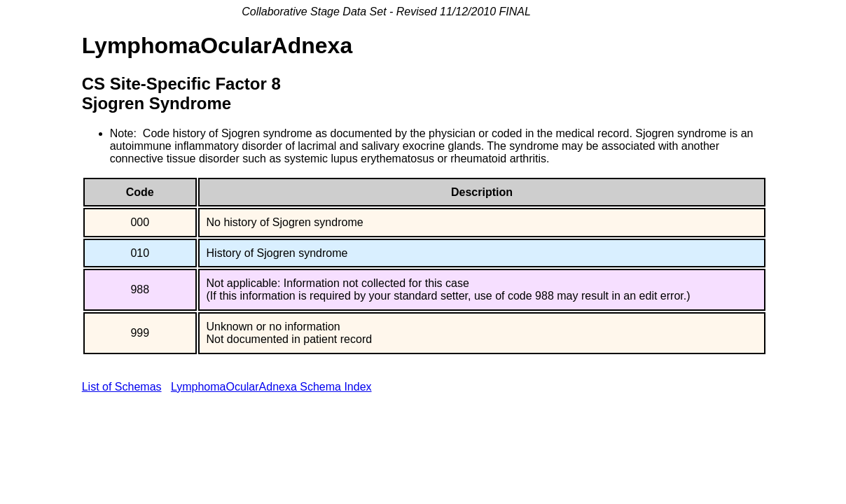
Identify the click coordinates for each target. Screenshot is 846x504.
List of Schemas (122, 387)
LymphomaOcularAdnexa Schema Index (271, 387)
